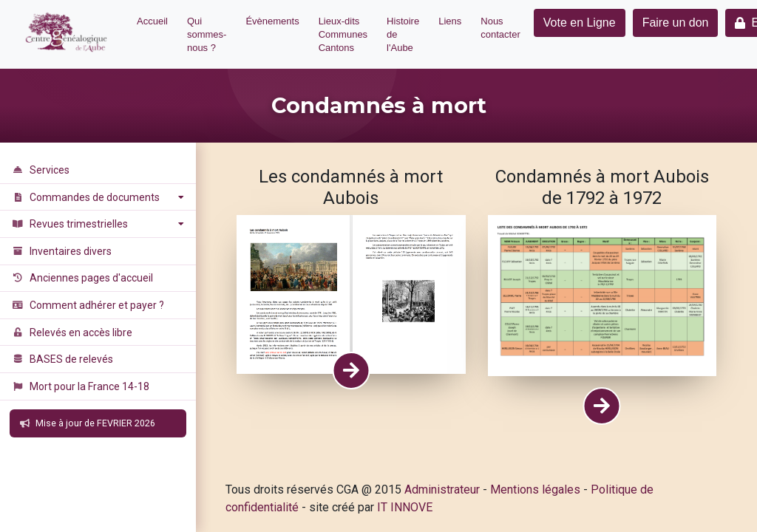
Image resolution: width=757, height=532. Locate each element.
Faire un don (676, 23)
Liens (450, 21)
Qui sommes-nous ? (207, 34)
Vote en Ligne (580, 23)
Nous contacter (500, 28)
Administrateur (442, 490)
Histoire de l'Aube (403, 34)
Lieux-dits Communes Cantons (343, 34)
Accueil (152, 21)
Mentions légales (535, 490)
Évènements (272, 21)
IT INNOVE (405, 507)
